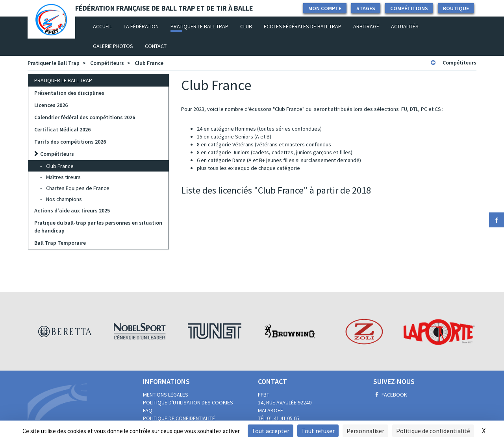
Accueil (105, 26)
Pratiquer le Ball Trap (199, 26)
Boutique (456, 8)
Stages (366, 8)
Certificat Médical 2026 (62, 129)
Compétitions (409, 8)
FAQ (148, 410)
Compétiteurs (107, 63)
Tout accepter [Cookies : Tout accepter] (271, 431)
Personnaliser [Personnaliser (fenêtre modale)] (365, 431)
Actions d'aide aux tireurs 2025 (72, 210)
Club (246, 26)
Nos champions (64, 199)
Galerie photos (113, 46)
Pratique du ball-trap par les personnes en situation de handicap (98, 227)
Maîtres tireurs (63, 177)
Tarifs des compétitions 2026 (70, 142)
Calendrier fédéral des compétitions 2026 (85, 117)
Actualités (405, 26)
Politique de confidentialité (179, 418)
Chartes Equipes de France (78, 188)
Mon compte (325, 8)
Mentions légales (166, 395)
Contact (156, 46)
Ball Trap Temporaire (60, 243)
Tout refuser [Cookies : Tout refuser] (318, 431)
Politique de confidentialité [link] (433, 431)
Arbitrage (366, 26)
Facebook (390, 395)
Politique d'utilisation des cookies (188, 402)
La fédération (141, 26)
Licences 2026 (51, 105)
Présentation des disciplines (69, 93)
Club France (149, 63)
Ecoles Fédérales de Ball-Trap (303, 26)
